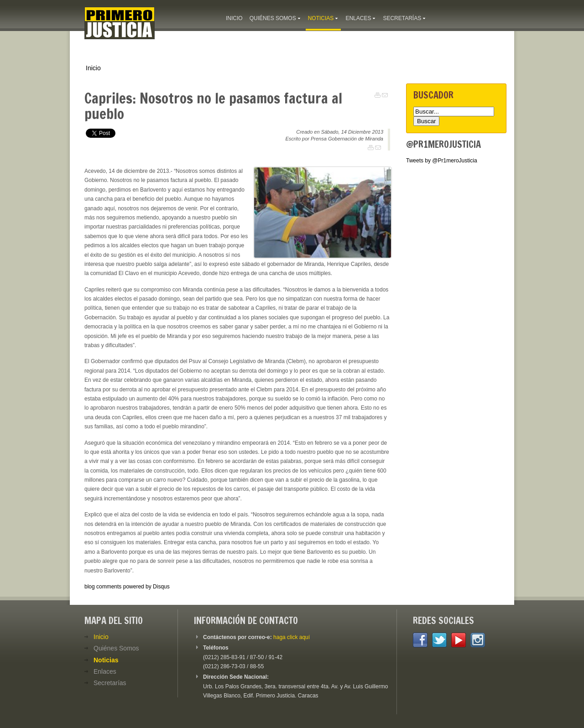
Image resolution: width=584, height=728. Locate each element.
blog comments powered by (127, 587)
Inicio (93, 68)
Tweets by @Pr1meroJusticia (442, 161)
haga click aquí (292, 637)
